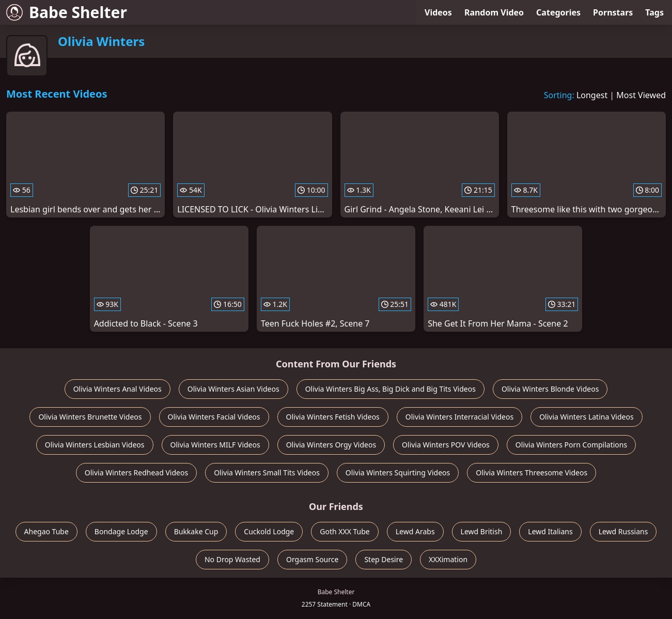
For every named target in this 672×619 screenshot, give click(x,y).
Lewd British (482, 531)
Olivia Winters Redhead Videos (136, 473)
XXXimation (448, 559)
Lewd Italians (550, 531)
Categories (558, 12)
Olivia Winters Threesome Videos (532, 473)
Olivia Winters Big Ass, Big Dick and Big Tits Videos (390, 389)
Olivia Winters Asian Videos (233, 389)
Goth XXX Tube (345, 531)
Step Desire (384, 559)
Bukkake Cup (196, 531)
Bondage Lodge (121, 531)
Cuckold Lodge (269, 531)
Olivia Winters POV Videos (446, 445)
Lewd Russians (623, 531)
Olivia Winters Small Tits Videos (267, 473)
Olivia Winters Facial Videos (214, 417)
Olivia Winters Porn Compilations (571, 445)
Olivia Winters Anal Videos (118, 389)
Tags (654, 12)
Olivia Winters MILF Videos (215, 445)
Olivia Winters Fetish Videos (333, 417)
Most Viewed (641, 95)
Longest (592, 95)
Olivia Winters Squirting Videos (398, 473)
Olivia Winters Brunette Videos (90, 417)
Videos (438, 12)
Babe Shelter (67, 12)
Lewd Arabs (415, 531)
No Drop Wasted (232, 559)
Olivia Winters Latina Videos (586, 417)
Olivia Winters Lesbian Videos (95, 445)
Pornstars (613, 12)
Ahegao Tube (46, 531)
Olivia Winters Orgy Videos (331, 445)
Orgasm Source (312, 559)
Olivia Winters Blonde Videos (550, 389)
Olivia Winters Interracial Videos (459, 417)
